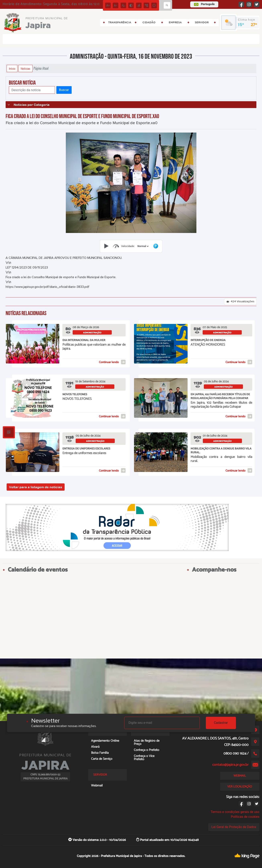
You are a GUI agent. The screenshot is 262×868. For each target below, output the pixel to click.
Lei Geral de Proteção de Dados (234, 827)
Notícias (25, 68)
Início (12, 68)
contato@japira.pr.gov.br (230, 765)
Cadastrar (221, 723)
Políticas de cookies (245, 817)
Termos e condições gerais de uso (235, 812)
